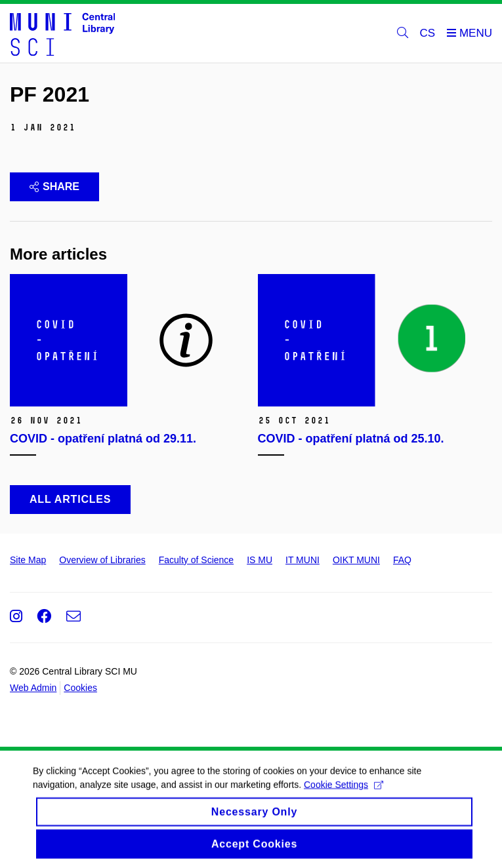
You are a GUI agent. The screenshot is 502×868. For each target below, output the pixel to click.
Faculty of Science (196, 560)
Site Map (28, 560)
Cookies (80, 688)
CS (428, 33)
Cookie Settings (344, 798)
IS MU (260, 560)
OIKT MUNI (356, 560)
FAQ (402, 560)
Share (54, 187)
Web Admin (33, 688)
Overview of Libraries (102, 560)
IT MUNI (303, 560)
